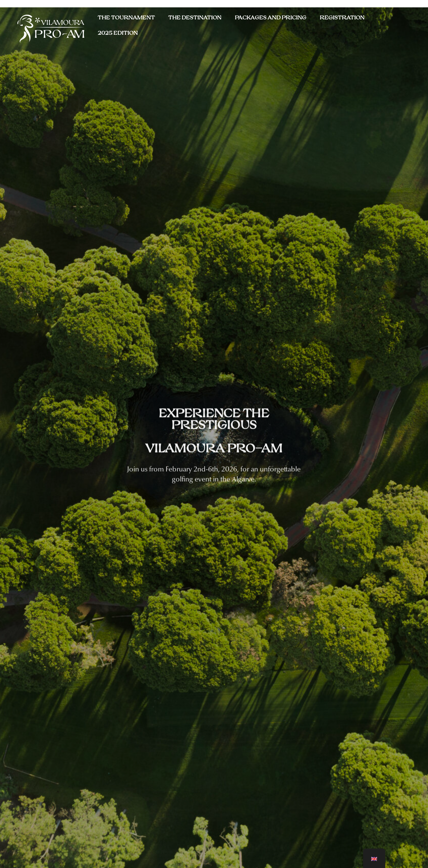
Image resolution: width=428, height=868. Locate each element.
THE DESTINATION (195, 18)
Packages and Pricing (271, 18)
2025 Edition (118, 33)
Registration (342, 18)
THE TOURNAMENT (126, 18)
